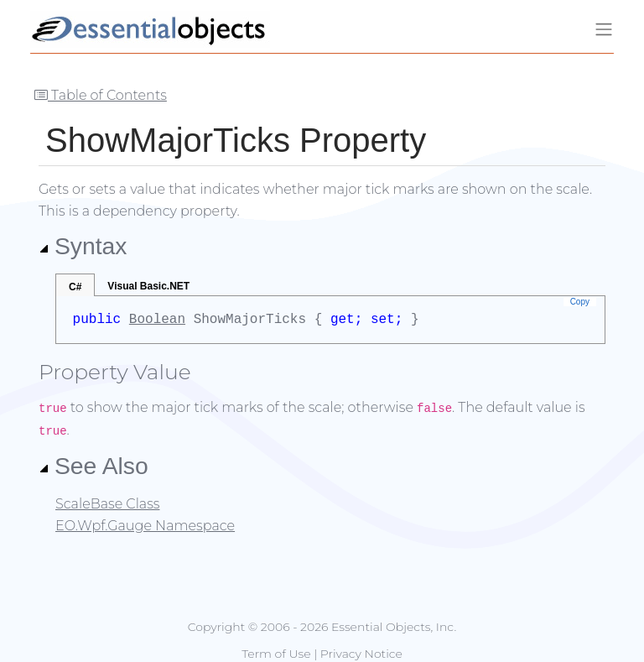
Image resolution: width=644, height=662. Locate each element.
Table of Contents (101, 95)
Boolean (157, 320)
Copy (580, 302)
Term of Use (276, 654)
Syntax (83, 246)
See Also (93, 466)
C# (75, 287)
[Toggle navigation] (604, 29)
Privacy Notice (361, 654)
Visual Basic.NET (148, 286)
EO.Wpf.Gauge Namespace (145, 526)
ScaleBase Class (107, 504)
